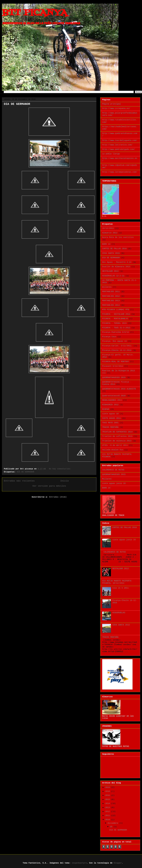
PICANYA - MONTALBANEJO (115, 319)
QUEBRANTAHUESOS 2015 (114, 378)
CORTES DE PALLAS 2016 (114, 249)
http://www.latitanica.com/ (117, 145)
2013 (108, 808)
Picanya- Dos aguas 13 (114, 341)
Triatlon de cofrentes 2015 (117, 436)
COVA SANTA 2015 (111, 253)
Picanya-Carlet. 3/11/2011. (117, 346)
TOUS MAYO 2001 (110, 423)
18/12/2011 (108, 228)
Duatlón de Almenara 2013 (116, 267)
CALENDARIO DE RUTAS (113, 470)
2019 (108, 787)
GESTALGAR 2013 (110, 271)
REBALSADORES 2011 (112, 400)
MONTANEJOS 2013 (111, 301)
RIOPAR (106, 409)
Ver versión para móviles (49, 486)
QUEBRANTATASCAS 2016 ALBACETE (119, 389)
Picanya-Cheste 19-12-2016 (117, 350)
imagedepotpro (79, 863)
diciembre (113, 823)
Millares (107, 479)
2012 (108, 812)
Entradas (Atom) (58, 497)
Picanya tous (109, 337)
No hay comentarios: (61, 469)
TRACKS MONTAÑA (110, 427)
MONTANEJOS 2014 (111, 305)
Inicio (65, 481)
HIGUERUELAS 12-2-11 (113, 276)
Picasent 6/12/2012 (113, 366)
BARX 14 (106, 244)
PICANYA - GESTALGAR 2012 (116, 314)
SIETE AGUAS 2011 (112, 418)
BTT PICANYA (35, 13)
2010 (108, 820)
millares (107, 287)
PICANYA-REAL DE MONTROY (116, 362)
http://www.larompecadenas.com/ (120, 172)
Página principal (112, 104)
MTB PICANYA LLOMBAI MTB (116, 310)
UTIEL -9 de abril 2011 (115, 445)
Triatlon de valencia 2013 (117, 441)
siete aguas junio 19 (114, 483)
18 (112, 827)
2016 (108, 795)
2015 (108, 800)
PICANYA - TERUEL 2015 (114, 323)
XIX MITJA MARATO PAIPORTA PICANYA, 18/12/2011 (117, 582)
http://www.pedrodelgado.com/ (119, 149)
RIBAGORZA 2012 (110, 405)
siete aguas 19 (110, 414)
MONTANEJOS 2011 (111, 292)
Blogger (118, 863)
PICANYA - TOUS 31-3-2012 (116, 328)
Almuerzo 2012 (110, 233)
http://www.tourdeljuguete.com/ (120, 140)
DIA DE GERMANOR (17, 104)
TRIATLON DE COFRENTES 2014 (117, 432)
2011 (108, 816)
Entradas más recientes (19, 481)
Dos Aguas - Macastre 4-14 (117, 262)
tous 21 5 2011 (120, 588)
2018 (108, 791)
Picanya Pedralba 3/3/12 (116, 332)
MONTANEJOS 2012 (111, 296)
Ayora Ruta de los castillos (118, 237)
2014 (108, 804)
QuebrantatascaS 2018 (114, 396)
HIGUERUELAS (119, 613)
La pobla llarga (111, 154)
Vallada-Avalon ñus (113, 450)
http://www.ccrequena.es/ (116, 108)
